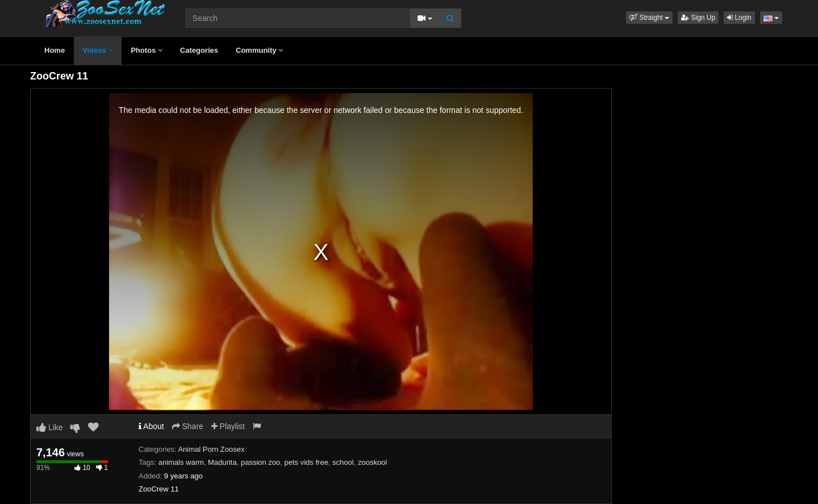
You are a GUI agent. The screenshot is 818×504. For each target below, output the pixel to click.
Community (259, 50)
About (151, 426)
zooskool (372, 462)
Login (739, 18)
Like (50, 427)
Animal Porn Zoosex (211, 449)
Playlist (228, 426)
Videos (98, 50)
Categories (199, 50)
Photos (147, 50)
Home (55, 50)
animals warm (181, 462)
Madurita (222, 462)
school (343, 462)
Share (188, 426)
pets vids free (306, 462)
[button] (649, 18)
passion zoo (260, 462)
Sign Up (698, 18)
